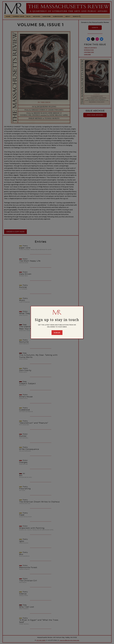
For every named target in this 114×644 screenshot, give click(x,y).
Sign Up (57, 333)
